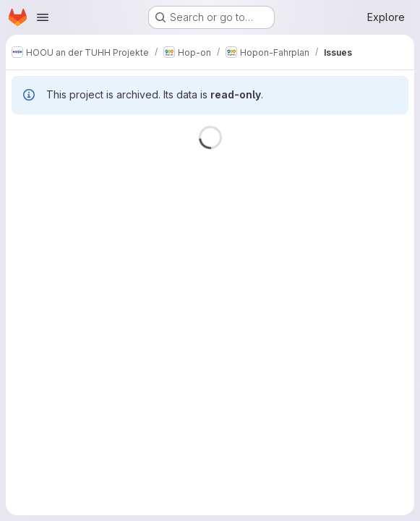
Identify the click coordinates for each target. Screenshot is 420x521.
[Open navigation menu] (43, 17)
